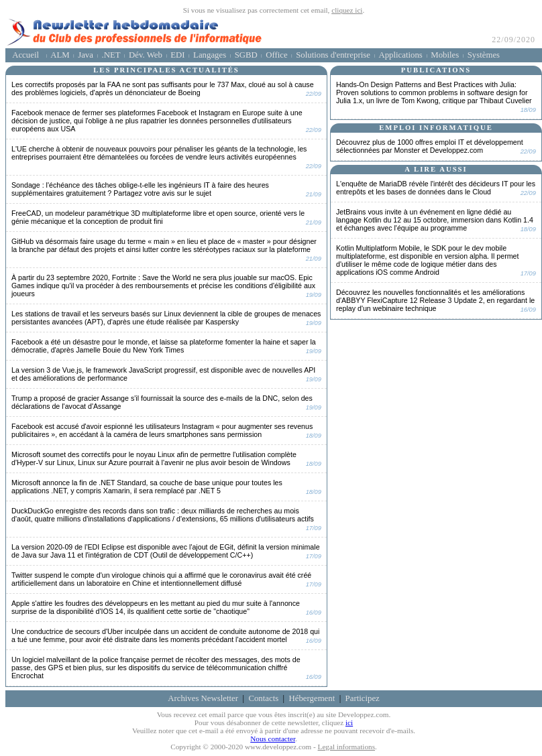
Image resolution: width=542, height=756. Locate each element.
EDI (177, 55)
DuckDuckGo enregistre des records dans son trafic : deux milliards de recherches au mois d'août (163, 515)
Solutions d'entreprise (333, 55)
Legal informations (346, 747)
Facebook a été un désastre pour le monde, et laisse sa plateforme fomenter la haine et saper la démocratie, (164, 346)
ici (349, 722)
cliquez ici (347, 10)
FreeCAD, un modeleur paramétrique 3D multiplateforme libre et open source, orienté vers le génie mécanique (158, 217)
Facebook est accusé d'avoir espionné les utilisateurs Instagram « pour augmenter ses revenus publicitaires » (162, 430)
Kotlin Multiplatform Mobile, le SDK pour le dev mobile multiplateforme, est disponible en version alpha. (427, 260)
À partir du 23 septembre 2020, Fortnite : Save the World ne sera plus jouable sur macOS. (163, 286)
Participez (363, 698)
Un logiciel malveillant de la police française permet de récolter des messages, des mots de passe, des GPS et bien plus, (156, 668)
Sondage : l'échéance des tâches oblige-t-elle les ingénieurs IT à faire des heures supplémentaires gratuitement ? (140, 189)
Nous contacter (273, 739)
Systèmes (484, 55)
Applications (400, 55)
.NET (111, 55)
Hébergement (312, 698)
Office (276, 55)
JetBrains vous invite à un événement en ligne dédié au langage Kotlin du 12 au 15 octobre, (435, 220)
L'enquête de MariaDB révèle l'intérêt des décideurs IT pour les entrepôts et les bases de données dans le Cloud (436, 188)
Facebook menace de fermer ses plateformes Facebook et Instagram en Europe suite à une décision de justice (157, 121)
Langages (210, 55)
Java (86, 55)
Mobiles (445, 55)
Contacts (263, 698)
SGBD (246, 55)
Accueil (25, 55)
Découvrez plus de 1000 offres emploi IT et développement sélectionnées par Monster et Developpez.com (430, 146)
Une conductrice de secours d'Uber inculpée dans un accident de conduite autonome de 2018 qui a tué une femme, (165, 635)
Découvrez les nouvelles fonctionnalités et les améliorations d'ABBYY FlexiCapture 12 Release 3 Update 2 (435, 300)
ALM (60, 55)
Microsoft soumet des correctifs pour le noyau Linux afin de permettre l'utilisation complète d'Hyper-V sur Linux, (154, 458)
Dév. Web (146, 55)
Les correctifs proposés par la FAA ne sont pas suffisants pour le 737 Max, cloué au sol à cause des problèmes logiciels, (163, 88)
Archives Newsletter (203, 698)
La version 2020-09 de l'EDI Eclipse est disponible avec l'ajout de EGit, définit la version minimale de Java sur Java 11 (166, 551)
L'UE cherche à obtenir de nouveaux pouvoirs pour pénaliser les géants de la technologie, (159, 153)
